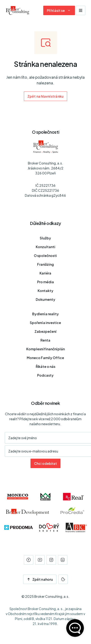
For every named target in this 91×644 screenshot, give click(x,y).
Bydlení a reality (45, 314)
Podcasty (45, 375)
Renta (45, 340)
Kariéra (45, 273)
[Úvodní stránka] (17, 10)
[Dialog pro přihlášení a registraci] (59, 10)
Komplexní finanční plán (45, 349)
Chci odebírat (45, 463)
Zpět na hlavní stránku (45, 96)
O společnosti (45, 256)
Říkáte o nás (45, 366)
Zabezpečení (45, 331)
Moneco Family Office (45, 358)
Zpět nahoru (40, 579)
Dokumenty (45, 299)
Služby (45, 238)
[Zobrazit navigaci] (81, 10)
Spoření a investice (45, 323)
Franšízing (45, 264)
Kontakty (45, 291)
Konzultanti (45, 247)
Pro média (45, 282)
